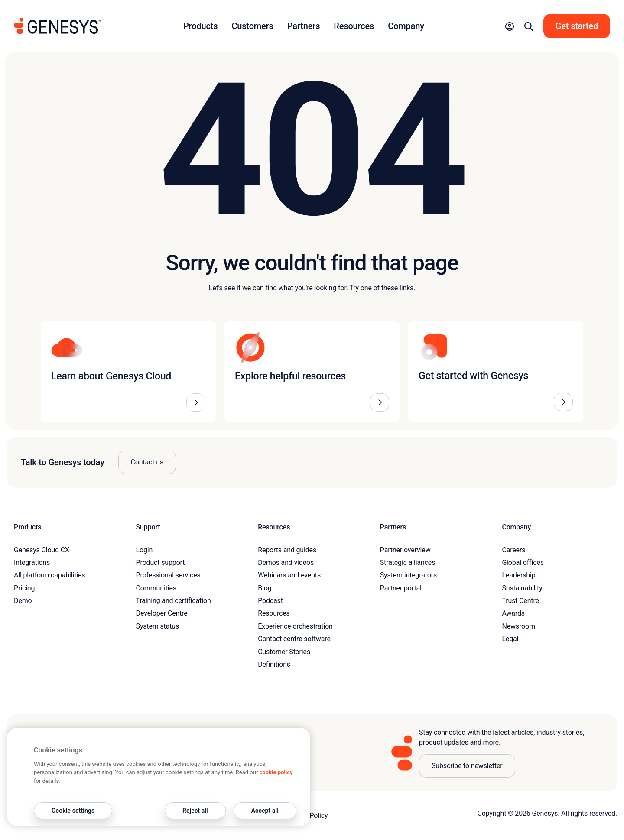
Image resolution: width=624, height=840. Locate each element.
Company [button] (406, 26)
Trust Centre (520, 601)
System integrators (408, 575)
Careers (513, 550)
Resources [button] (354, 26)
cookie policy (276, 772)
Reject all (195, 811)
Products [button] (200, 26)
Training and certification (174, 601)
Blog (265, 588)
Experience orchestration (295, 626)
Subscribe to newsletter (467, 766)
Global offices (523, 563)
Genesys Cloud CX (42, 550)
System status (158, 626)
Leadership (518, 575)
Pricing (24, 588)
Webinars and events (289, 575)
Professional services (168, 575)
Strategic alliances (408, 563)
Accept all (265, 811)
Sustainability (522, 588)
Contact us (147, 462)
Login (145, 550)
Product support (161, 563)
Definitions (274, 664)
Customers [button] (252, 26)
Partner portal (401, 588)
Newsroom (518, 626)
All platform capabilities (49, 575)
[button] (510, 26)
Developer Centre (162, 613)
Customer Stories (284, 652)
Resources (274, 613)
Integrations (32, 563)
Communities (156, 588)
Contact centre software (294, 639)
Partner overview (405, 550)
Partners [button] (304, 26)
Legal (510, 639)
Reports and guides (287, 550)
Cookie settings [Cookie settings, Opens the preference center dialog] (73, 811)
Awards (513, 613)
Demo (23, 601)
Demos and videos (286, 563)
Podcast (270, 601)
